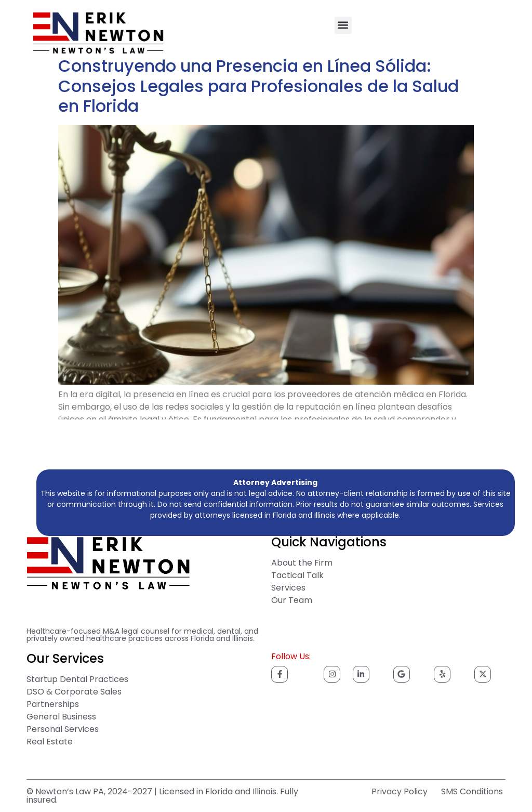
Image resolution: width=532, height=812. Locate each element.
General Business (61, 717)
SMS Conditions (472, 791)
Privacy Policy (400, 791)
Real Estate (50, 742)
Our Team (292, 600)
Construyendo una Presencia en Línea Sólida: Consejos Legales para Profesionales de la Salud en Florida (258, 86)
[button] (343, 25)
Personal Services (63, 729)
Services (288, 588)
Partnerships (53, 704)
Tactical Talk (297, 575)
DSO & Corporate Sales (74, 692)
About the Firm (302, 563)
